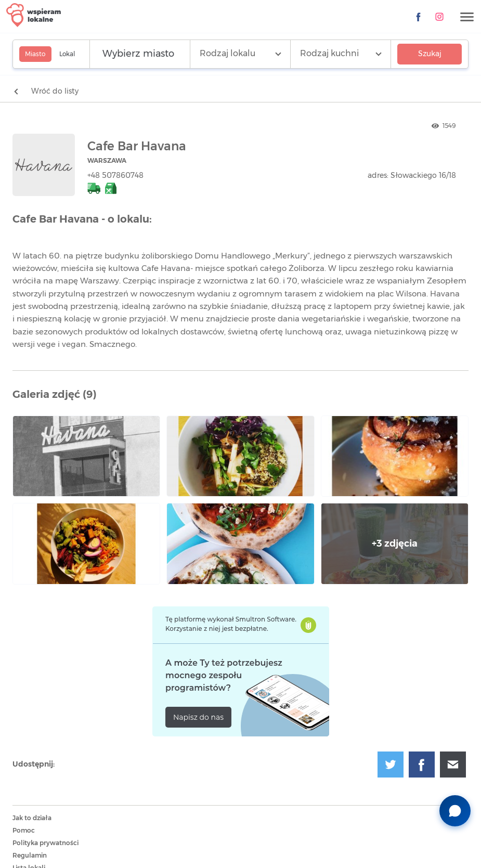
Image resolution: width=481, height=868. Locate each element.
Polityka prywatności (45, 843)
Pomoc (24, 831)
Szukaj (430, 54)
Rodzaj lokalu (227, 54)
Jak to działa (32, 818)
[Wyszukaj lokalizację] (140, 54)
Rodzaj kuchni (329, 54)
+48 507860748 (115, 176)
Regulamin (30, 856)
